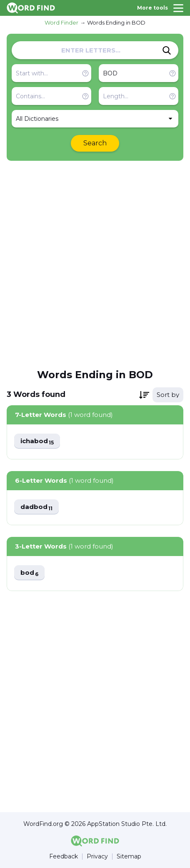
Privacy (97, 857)
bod (29, 573)
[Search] (167, 50)
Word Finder (61, 22)
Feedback (64, 857)
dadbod (36, 507)
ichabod (37, 441)
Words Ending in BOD (116, 22)
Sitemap (129, 857)
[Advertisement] (95, 264)
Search (95, 143)
